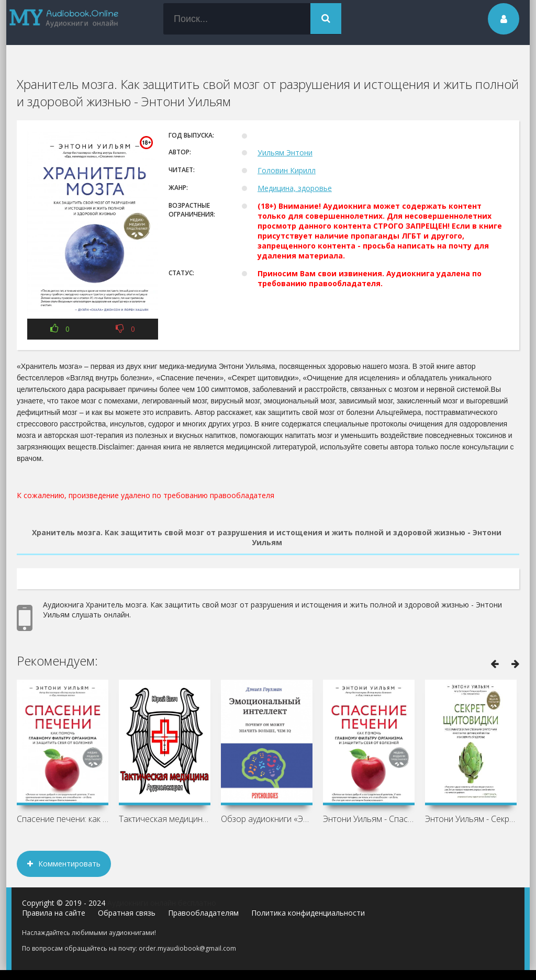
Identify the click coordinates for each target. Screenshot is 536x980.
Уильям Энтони (285, 153)
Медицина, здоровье (295, 188)
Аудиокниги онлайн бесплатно (162, 903)
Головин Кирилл (287, 170)
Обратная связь (127, 913)
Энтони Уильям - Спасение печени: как (369, 819)
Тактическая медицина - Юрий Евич (165, 819)
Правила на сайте (54, 913)
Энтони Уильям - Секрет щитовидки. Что (471, 819)
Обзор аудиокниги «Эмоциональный (267, 819)
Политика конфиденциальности (308, 913)
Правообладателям (203, 913)
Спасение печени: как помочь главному (63, 819)
